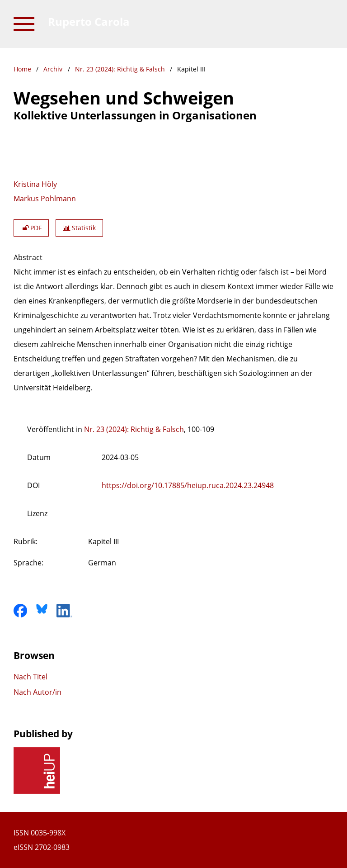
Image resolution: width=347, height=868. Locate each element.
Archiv (53, 69)
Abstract (28, 257)
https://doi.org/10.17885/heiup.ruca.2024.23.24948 (188, 485)
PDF (31, 228)
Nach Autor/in (38, 692)
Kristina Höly (35, 184)
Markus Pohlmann (45, 199)
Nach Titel (30, 677)
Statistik (79, 228)
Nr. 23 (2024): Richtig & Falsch (120, 69)
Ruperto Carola (89, 21)
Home (22, 69)
